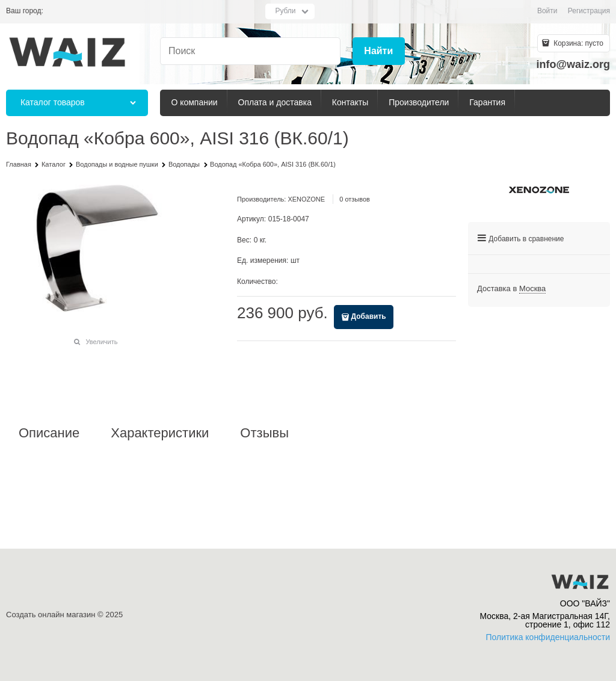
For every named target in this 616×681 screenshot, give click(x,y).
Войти (547, 11)
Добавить (369, 316)
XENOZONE (306, 199)
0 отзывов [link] (355, 199)
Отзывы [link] (264, 433)
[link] (532, 289)
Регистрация (589, 11)
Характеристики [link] (160, 433)
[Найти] (379, 51)
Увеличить (101, 342)
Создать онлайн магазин (51, 615)
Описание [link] (49, 433)
